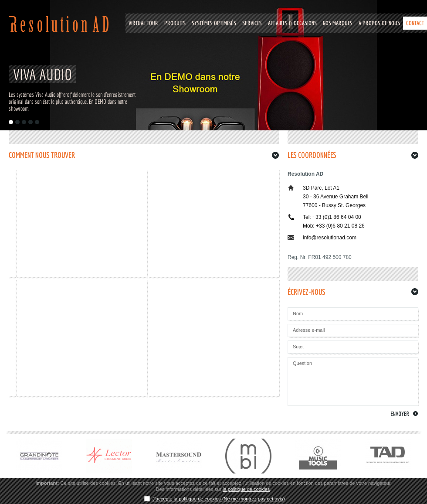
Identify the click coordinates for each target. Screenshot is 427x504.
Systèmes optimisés (214, 23)
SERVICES (252, 23)
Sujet (298, 347)
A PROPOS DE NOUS (379, 23)
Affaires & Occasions (292, 23)
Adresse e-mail (309, 330)
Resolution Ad (59, 24)
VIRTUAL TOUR (143, 23)
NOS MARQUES (338, 23)
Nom (298, 313)
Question (302, 363)
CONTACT (415, 23)
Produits (175, 23)
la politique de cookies (246, 489)
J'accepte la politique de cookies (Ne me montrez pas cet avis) (218, 499)
